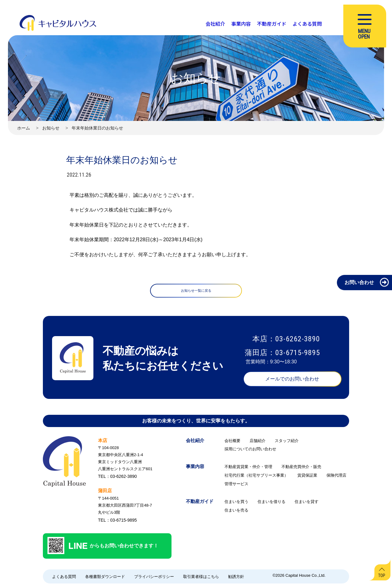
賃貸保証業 (307, 477)
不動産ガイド (200, 503)
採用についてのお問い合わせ (250, 450)
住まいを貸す (307, 503)
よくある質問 (64, 578)
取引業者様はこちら (201, 578)
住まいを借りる (271, 503)
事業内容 (195, 468)
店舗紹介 (258, 442)
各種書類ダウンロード (105, 578)
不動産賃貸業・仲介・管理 (248, 468)
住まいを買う (236, 503)
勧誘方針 (236, 578)
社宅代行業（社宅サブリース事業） (256, 477)
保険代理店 (336, 477)
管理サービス (236, 485)
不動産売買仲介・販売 (301, 468)
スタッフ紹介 (287, 442)
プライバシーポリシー (154, 578)
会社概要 (232, 442)
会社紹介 (195, 442)
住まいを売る (236, 512)
